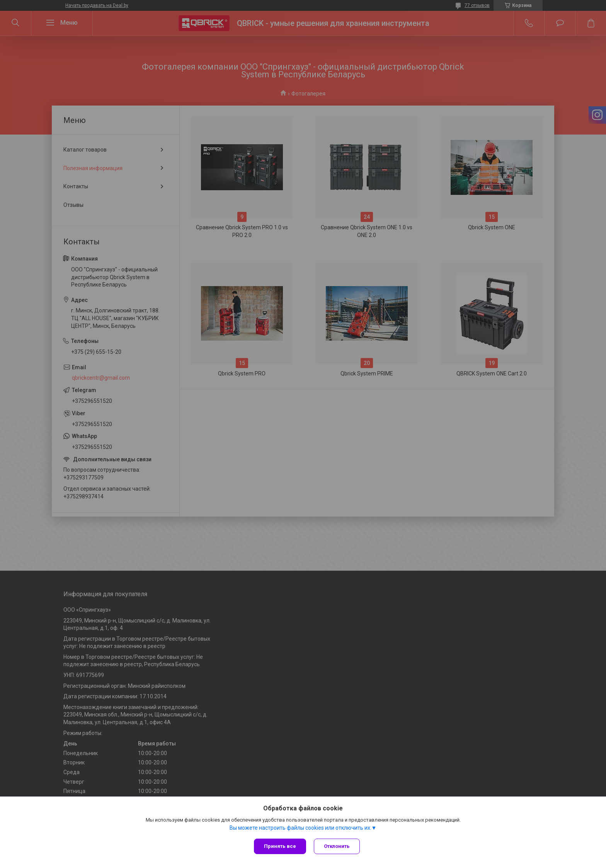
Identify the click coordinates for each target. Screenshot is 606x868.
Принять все (280, 846)
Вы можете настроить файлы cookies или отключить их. (300, 828)
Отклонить (337, 846)
